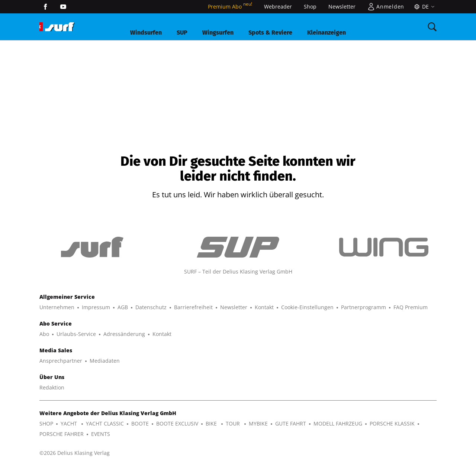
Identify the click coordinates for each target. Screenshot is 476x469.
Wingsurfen (218, 33)
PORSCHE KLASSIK (392, 423)
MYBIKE (258, 423)
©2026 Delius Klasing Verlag (75, 453)
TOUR (234, 423)
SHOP (46, 423)
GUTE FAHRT (291, 423)
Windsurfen (146, 33)
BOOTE (140, 423)
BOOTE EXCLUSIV (177, 423)
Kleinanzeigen (327, 33)
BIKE (212, 423)
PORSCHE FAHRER (62, 434)
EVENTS (101, 434)
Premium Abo (230, 7)
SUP (182, 33)
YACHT (70, 423)
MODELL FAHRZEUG (338, 423)
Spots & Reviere (270, 33)
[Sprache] (423, 7)
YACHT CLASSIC (105, 423)
